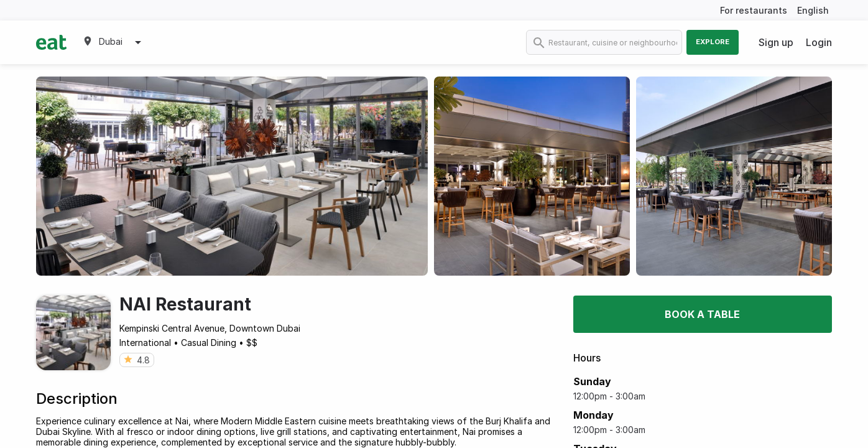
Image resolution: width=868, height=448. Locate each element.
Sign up (776, 42)
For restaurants (754, 10)
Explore (713, 42)
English (813, 10)
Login (819, 42)
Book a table (702, 314)
